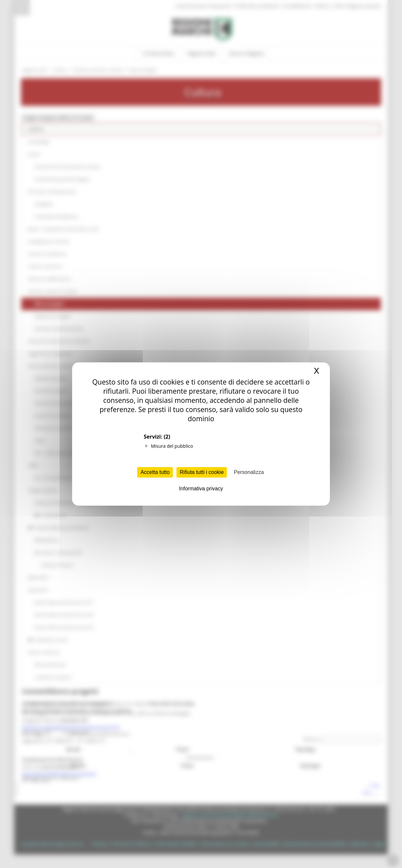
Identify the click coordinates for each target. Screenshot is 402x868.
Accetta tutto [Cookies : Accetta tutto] (155, 472)
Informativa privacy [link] (201, 489)
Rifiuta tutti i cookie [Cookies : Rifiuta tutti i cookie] (202, 472)
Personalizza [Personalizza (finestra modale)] (249, 472)
